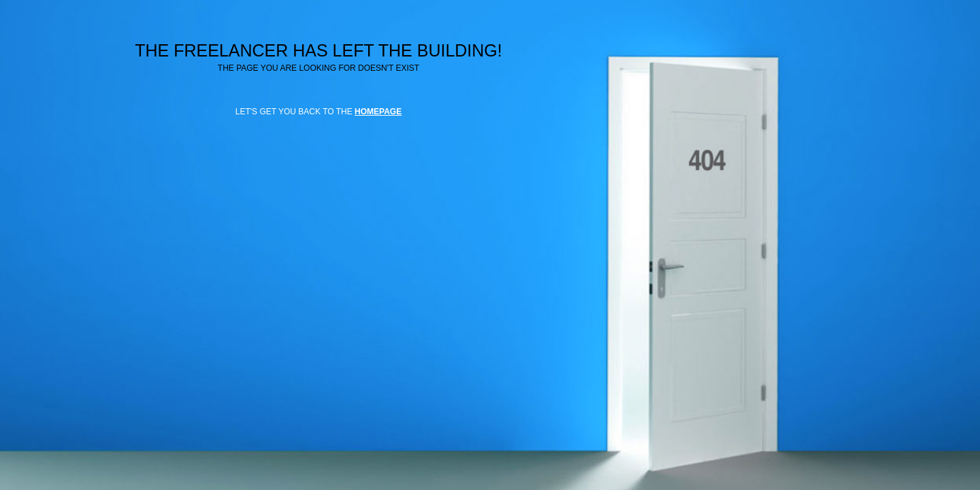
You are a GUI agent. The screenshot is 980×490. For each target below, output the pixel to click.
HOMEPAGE (378, 112)
